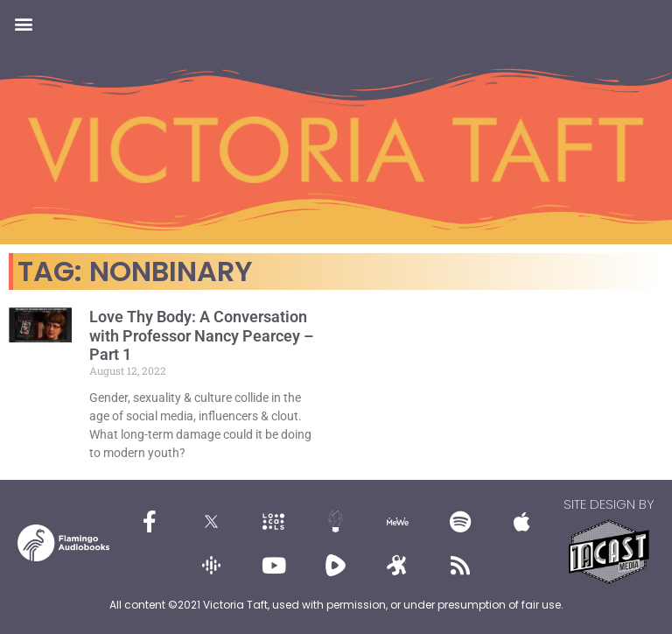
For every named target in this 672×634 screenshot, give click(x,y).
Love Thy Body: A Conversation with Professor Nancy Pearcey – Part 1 (201, 335)
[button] (23, 23)
